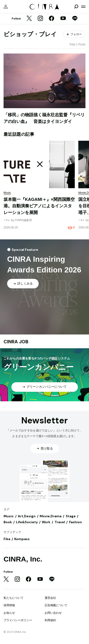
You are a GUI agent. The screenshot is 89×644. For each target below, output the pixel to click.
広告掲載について (56, 605)
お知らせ (9, 613)
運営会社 (50, 598)
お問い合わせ (53, 613)
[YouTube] (63, 19)
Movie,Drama (51, 516)
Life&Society (27, 522)
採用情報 (9, 605)
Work (46, 522)
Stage (71, 516)
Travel (60, 522)
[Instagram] (40, 19)
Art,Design (27, 516)
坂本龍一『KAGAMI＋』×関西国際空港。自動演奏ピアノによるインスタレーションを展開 (39, 206)
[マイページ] (6, 7)
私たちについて (14, 598)
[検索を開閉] (76, 7)
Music (9, 516)
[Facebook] (52, 19)
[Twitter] (29, 19)
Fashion (75, 522)
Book (8, 522)
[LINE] (75, 19)
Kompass (22, 539)
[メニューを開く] (83, 7)
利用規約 (50, 620)
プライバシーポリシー (18, 620)
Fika (7, 539)
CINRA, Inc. (23, 559)
